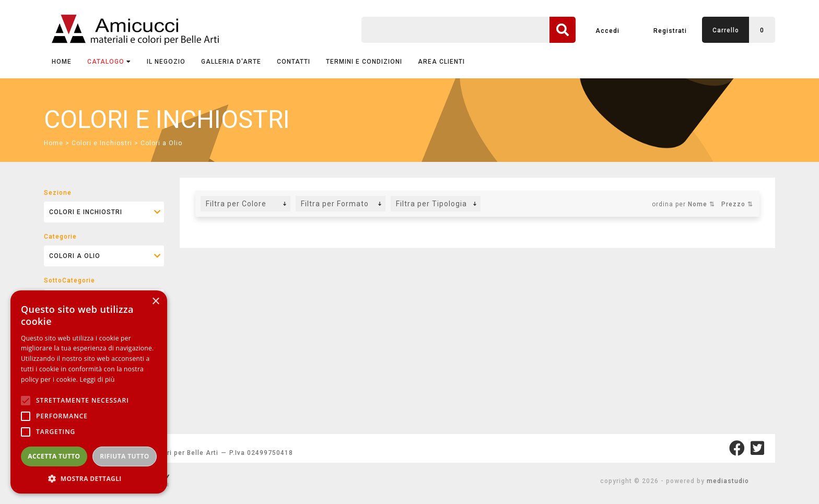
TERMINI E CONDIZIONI (364, 62)
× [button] (155, 302)
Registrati (670, 31)
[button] (89, 478)
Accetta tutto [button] (54, 456)
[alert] (89, 392)
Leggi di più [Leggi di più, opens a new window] (97, 379)
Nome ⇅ (701, 204)
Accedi (607, 31)
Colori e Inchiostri (102, 143)
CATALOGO (109, 62)
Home (62, 62)
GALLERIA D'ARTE (231, 62)
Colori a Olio (161, 143)
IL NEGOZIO (166, 62)
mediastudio (728, 481)
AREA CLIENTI (441, 62)
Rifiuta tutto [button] (125, 456)
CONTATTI (294, 62)
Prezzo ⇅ (737, 204)
